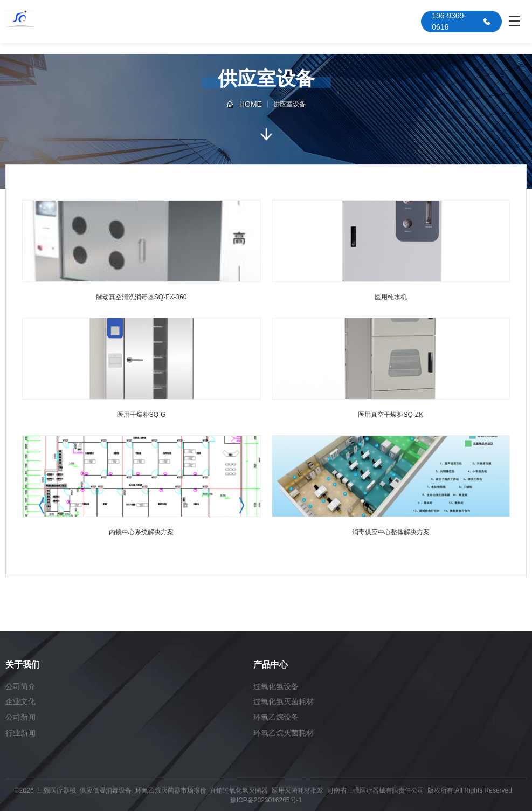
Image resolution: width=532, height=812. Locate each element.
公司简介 (20, 686)
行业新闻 (20, 733)
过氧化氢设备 (276, 686)
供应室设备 (289, 104)
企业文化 (20, 702)
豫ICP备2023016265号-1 (266, 801)
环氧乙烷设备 (276, 718)
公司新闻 (20, 718)
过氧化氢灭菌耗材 (284, 702)
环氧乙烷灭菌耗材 (284, 733)
